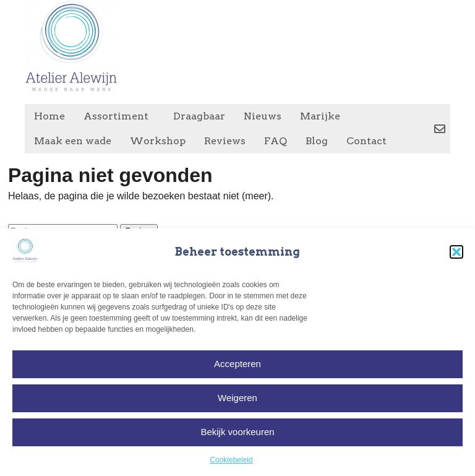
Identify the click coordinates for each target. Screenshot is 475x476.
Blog (317, 141)
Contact (366, 141)
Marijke (320, 116)
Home (49, 116)
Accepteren (237, 364)
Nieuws (263, 116)
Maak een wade (73, 141)
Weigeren (237, 398)
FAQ (276, 141)
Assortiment (119, 116)
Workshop (158, 141)
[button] (456, 252)
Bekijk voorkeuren (237, 432)
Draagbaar (199, 116)
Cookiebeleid (231, 460)
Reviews (225, 141)
